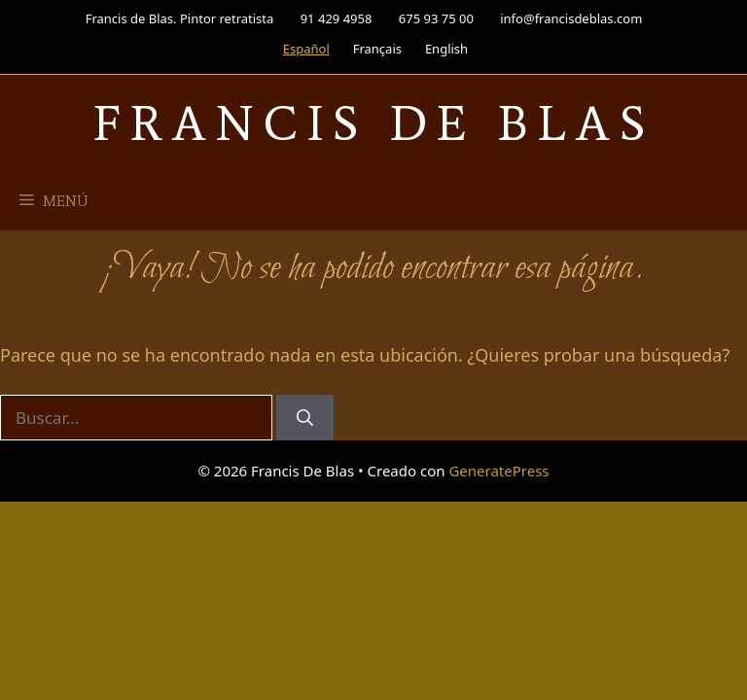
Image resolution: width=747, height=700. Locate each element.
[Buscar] (305, 418)
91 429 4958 (337, 18)
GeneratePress (498, 471)
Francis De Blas (374, 123)
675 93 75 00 (436, 18)
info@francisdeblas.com (571, 18)
